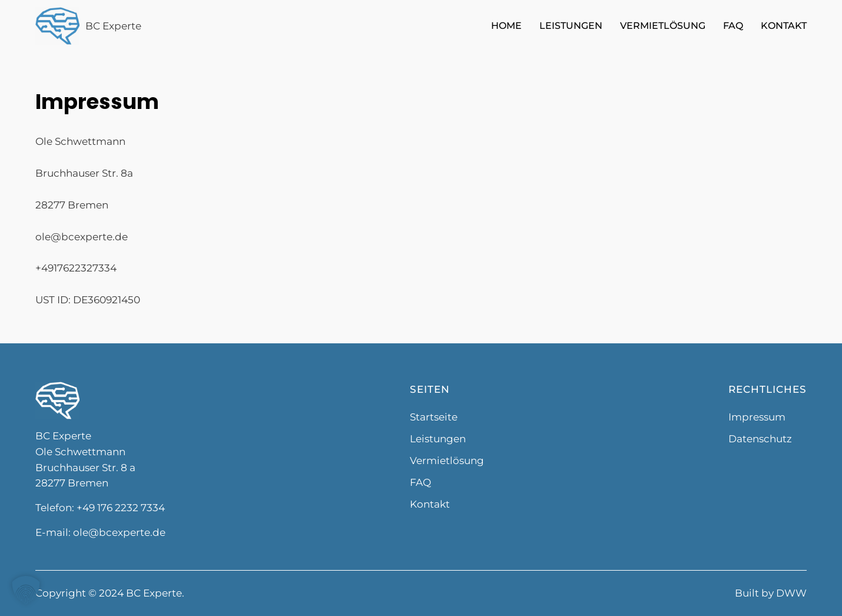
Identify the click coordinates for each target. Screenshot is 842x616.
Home (506, 26)
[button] (26, 590)
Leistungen (571, 26)
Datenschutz (760, 439)
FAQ (733, 26)
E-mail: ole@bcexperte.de (100, 532)
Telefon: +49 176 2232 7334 (100, 508)
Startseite (434, 417)
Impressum (757, 417)
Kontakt (784, 26)
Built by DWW (771, 593)
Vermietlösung (663, 26)
